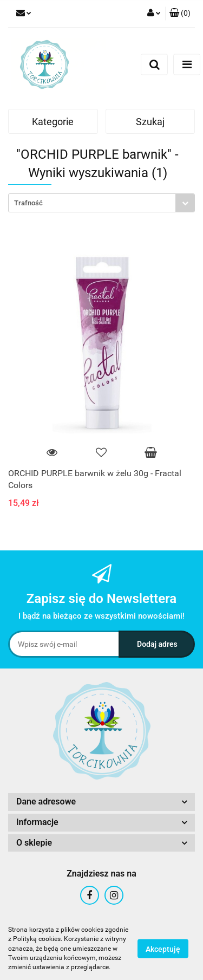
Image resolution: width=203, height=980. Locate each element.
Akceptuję (163, 949)
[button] (180, 14)
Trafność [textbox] (28, 203)
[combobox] (101, 203)
